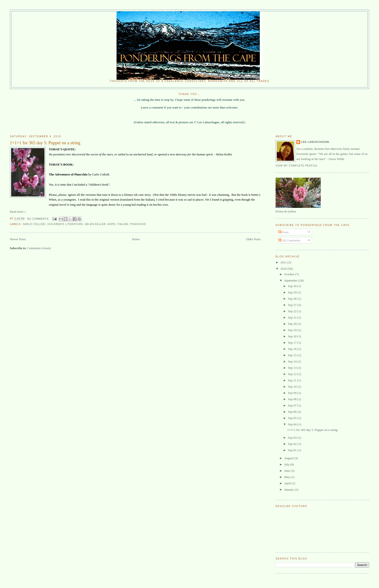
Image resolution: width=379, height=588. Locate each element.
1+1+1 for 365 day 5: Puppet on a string (45, 143)
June (288, 471)
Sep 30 (293, 286)
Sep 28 (293, 299)
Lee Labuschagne (315, 142)
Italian (123, 224)
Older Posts (253, 239)
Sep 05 (293, 418)
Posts (284, 232)
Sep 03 (293, 438)
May (288, 477)
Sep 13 (293, 368)
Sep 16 (293, 349)
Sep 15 (293, 355)
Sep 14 (293, 361)
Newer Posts (18, 239)
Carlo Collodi (34, 224)
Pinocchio (138, 224)
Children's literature (65, 224)
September (291, 280)
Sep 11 (293, 380)
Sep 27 (293, 305)
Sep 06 (293, 412)
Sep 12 (293, 374)
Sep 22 (293, 311)
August (289, 458)
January (290, 490)
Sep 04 (293, 424)
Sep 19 (293, 330)
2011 (284, 262)
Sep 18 (293, 336)
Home (136, 239)
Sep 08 (293, 399)
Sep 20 (293, 324)
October (290, 274)
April (288, 483)
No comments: (39, 219)
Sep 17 (293, 343)
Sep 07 (293, 405)
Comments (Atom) (39, 248)
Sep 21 (293, 317)
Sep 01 (293, 450)
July (287, 464)
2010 (284, 269)
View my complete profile (296, 166)
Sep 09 (293, 393)
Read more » (18, 212)
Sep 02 (293, 444)
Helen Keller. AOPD (100, 224)
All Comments (289, 240)
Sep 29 (293, 292)
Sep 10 (293, 387)
